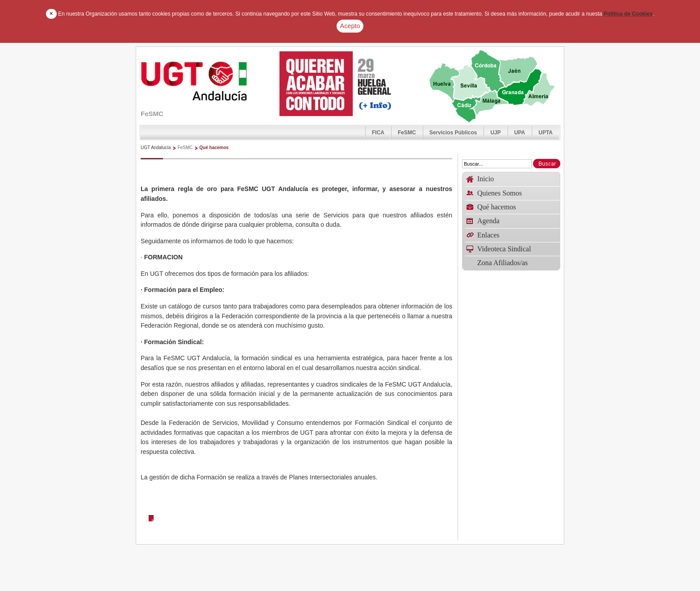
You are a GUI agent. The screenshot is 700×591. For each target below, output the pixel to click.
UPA (520, 133)
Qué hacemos (214, 148)
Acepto (350, 26)
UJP (495, 133)
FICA (378, 133)
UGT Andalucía (156, 148)
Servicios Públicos (453, 133)
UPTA (546, 133)
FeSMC (407, 133)
